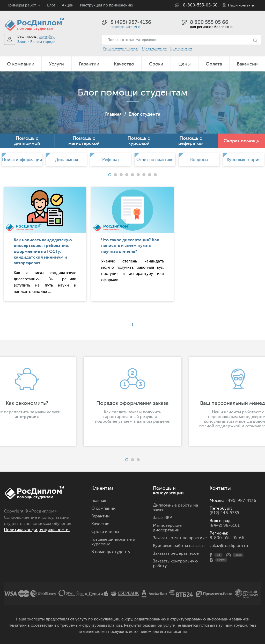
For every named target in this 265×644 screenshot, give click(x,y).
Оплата (214, 64)
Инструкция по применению (106, 5)
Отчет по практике (155, 160)
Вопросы (199, 160)
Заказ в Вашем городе (36, 42)
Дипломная (67, 160)
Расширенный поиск (120, 48)
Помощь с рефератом (191, 141)
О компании (21, 64)
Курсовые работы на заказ (179, 546)
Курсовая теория (244, 160)
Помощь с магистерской (84, 141)
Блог (51, 5)
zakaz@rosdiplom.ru (229, 546)
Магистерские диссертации (167, 528)
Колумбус (46, 36)
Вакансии (247, 64)
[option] (22, 160)
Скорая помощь (241, 141)
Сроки (156, 64)
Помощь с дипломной (27, 141)
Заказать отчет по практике (180, 538)
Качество (124, 64)
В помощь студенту (111, 552)
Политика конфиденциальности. (37, 530)
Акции (68, 5)
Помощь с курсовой (139, 141)
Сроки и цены (105, 532)
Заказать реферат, (171, 553)
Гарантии (89, 64)
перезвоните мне (125, 27)
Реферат (111, 160)
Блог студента (144, 114)
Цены (185, 64)
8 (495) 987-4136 (131, 22)
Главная (113, 114)
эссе (194, 553)
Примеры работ (21, 5)
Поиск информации (22, 160)
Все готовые (181, 48)
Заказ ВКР (163, 518)
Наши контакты (241, 5)
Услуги (56, 64)
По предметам (155, 48)
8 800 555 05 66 (209, 22)
